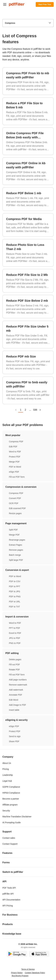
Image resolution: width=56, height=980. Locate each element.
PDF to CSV (15, 581)
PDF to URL (15, 602)
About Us (7, 763)
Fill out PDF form (17, 477)
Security (6, 811)
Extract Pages (15, 545)
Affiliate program (10, 805)
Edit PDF (13, 447)
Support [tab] (28, 832)
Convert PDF (15, 498)
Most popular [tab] (28, 435)
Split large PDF (16, 560)
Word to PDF (15, 452)
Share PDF (14, 741)
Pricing (6, 769)
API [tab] (28, 881)
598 (35, 410)
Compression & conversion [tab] (28, 487)
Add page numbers (18, 680)
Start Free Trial (45, 4)
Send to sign (15, 736)
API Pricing (8, 906)
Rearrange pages (17, 540)
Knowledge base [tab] (28, 934)
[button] (5, 4)
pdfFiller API (8, 894)
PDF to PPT (15, 586)
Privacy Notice (17, 973)
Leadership (8, 775)
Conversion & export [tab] (28, 570)
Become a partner (11, 799)
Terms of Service (28, 969)
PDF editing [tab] (28, 653)
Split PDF (13, 530)
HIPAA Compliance (11, 793)
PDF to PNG (15, 597)
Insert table (14, 710)
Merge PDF (14, 462)
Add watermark (16, 690)
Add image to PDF (17, 705)
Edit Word (14, 700)
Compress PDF (16, 442)
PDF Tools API (9, 888)
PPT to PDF (14, 628)
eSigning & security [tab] (28, 720)
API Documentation (11, 900)
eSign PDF (14, 472)
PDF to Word (15, 467)
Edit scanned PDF (17, 508)
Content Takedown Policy (35, 973)
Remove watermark (18, 685)
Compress (10, 23)
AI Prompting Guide (11, 822)
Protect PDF (15, 457)
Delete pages (15, 659)
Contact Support (10, 844)
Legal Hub (7, 781)
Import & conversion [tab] (28, 617)
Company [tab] (28, 757)
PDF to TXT (14, 607)
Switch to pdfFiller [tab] (28, 872)
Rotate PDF (14, 670)
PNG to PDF (15, 643)
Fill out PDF (14, 665)
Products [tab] (28, 924)
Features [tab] (28, 853)
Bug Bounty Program (20, 976)
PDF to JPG (15, 591)
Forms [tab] (28, 862)
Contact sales (9, 838)
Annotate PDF (16, 695)
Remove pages (16, 550)
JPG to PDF (15, 638)
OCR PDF (14, 503)
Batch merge (15, 555)
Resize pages (15, 513)
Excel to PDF (15, 633)
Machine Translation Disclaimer (17, 817)
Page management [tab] (28, 523)
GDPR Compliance (11, 787)
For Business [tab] (28, 915)
